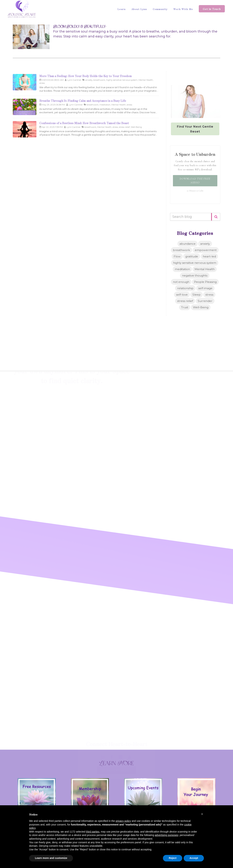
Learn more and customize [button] (51, 858)
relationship (185, 288)
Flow (177, 256)
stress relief (185, 301)
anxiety (205, 244)
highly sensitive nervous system (195, 263)
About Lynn (139, 9)
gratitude (192, 256)
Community (160, 9)
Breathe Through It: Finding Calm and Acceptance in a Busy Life (83, 101)
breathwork (181, 250)
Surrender (205, 301)
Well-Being (201, 307)
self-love (182, 295)
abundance (187, 244)
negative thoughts (195, 275)
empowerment (206, 250)
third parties (93, 832)
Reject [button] (173, 858)
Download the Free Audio (195, 181)
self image (205, 288)
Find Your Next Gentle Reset (195, 129)
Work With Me (183, 9)
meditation (182, 269)
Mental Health (205, 269)
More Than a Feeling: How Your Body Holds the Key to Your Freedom (86, 76)
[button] (202, 814)
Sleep (197, 295)
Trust (185, 307)
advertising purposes (166, 835)
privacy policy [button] (123, 821)
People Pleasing (205, 282)
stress (209, 295)
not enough (181, 282)
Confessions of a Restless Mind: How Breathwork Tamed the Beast (84, 123)
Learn (122, 9)
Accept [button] (194, 858)
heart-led (209, 256)
